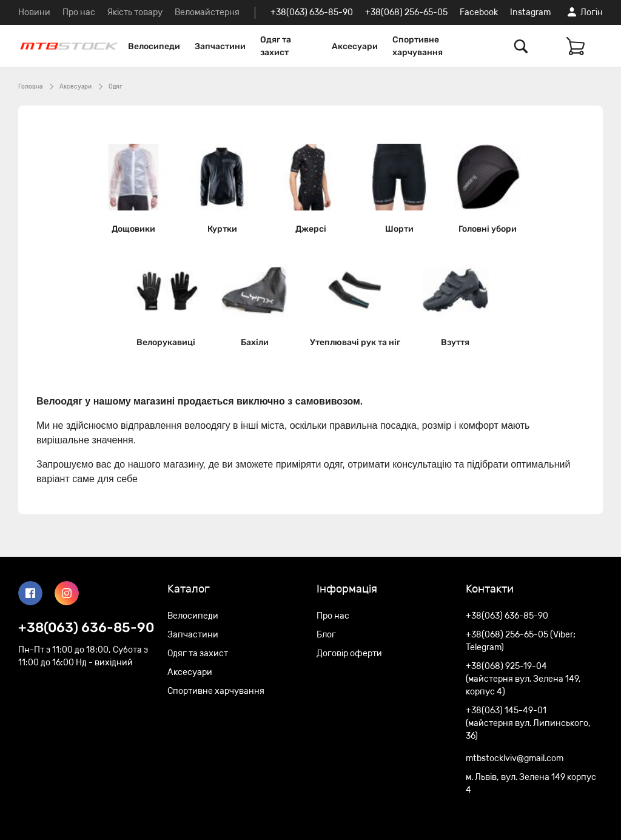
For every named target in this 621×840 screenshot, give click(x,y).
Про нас (79, 12)
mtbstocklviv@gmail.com (515, 758)
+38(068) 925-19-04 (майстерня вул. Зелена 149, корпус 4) (523, 679)
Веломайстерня (207, 12)
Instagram (530, 12)
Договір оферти (349, 654)
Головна (30, 87)
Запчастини (220, 46)
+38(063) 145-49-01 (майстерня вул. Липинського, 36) (528, 723)
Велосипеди (154, 46)
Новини (34, 12)
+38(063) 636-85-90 (312, 12)
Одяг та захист (276, 46)
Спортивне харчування (418, 46)
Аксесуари (355, 46)
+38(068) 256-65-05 (406, 12)
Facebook (479, 12)
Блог (326, 635)
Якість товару (135, 12)
